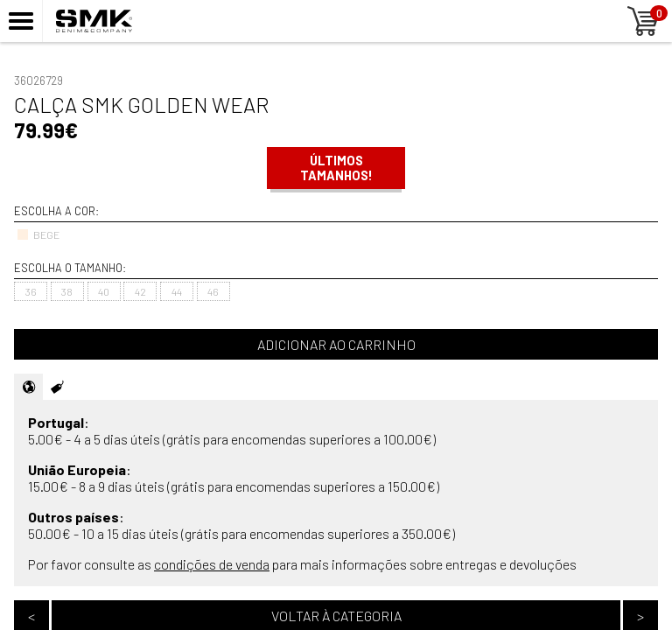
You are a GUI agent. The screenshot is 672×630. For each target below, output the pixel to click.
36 (31, 291)
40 (104, 291)
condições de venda (212, 564)
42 (140, 291)
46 (213, 291)
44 (177, 291)
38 (67, 291)
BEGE (38, 234)
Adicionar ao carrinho (336, 344)
